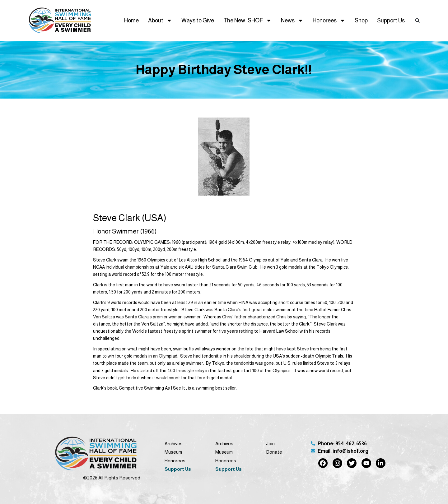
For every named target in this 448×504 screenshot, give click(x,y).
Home (131, 21)
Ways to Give (198, 21)
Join (270, 444)
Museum (173, 452)
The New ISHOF (247, 21)
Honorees (329, 21)
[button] (417, 20)
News (292, 21)
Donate (274, 452)
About (160, 21)
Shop (361, 21)
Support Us (391, 21)
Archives (174, 444)
